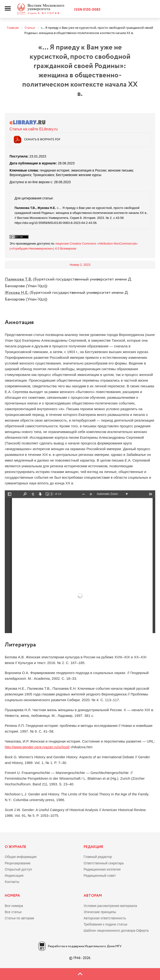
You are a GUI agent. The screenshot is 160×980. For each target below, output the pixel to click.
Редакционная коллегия (102, 869)
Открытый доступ (18, 869)
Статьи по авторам (19, 918)
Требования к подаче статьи (106, 924)
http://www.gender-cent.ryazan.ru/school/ (37, 747)
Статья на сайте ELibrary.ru (34, 129)
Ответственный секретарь (104, 863)
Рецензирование (18, 863)
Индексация (14, 876)
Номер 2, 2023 (80, 265)
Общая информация (21, 857)
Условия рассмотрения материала (110, 906)
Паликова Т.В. (18, 279)
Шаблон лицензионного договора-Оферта (116, 931)
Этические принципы (100, 912)
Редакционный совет (100, 876)
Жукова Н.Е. (17, 293)
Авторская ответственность (105, 918)
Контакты (12, 882)
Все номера (14, 906)
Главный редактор (98, 857)
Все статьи (13, 912)
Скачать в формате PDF (42, 140)
